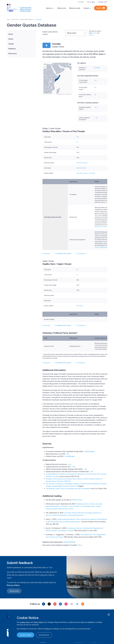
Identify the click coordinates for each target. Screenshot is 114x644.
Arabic (87, 451)
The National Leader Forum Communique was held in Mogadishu (68, 489)
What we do (62, 8)
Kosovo (91, 35)
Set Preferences (44, 635)
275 (78, 137)
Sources (47, 253)
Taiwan (95, 33)
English (92, 451)
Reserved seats (81, 168)
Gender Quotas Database (27, 19)
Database (12, 49)
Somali (67, 456)
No (95, 87)
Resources (13, 53)
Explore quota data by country (50, 33)
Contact (86, 8)
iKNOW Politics (77, 500)
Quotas (11, 44)
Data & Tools (15, 19)
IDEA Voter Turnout (82, 173)
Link (68, 454)
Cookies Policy (25, 622)
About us (49, 8)
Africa (66, 542)
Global (73, 542)
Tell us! (80, 545)
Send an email (14, 591)
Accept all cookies (26, 635)
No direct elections (82, 163)
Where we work (75, 8)
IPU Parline (92, 173)
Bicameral (97, 68)
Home (8, 19)
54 (77, 270)
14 (77, 275)
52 (77, 142)
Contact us (82, 253)
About (11, 39)
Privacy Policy (13, 585)
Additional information (64, 253)
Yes (96, 80)
